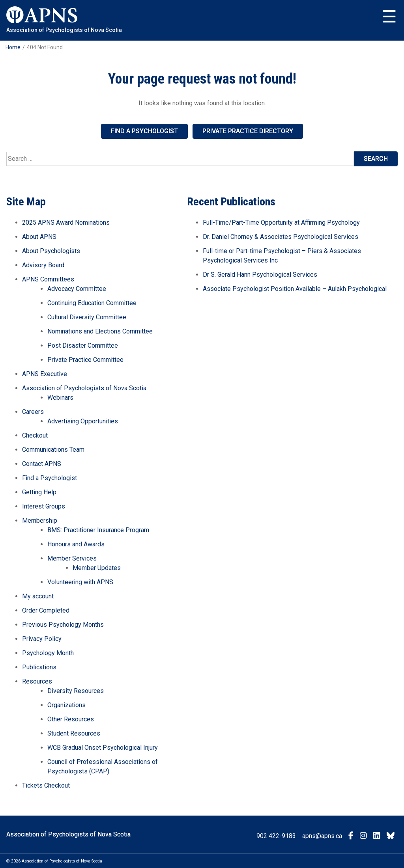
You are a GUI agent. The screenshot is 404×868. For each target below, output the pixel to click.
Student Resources (74, 733)
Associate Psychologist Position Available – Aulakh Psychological (295, 289)
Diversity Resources (76, 691)
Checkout (35, 435)
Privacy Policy (42, 639)
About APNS (39, 237)
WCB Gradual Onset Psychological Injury (103, 748)
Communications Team (53, 450)
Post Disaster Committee (83, 346)
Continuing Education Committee (92, 303)
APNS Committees (48, 279)
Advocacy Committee (77, 289)
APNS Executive (45, 374)
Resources (37, 681)
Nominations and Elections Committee (100, 331)
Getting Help (39, 492)
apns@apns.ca (322, 836)
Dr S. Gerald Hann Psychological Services (260, 275)
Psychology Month (48, 653)
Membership (40, 521)
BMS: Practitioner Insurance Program (98, 530)
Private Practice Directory (248, 131)
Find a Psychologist (144, 131)
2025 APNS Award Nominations (66, 223)
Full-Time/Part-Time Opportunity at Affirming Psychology (281, 223)
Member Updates (97, 568)
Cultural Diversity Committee (87, 317)
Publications (39, 667)
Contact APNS (42, 464)
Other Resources (71, 719)
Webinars (60, 398)
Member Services (72, 558)
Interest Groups (44, 506)
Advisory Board (43, 265)
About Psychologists (51, 251)
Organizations (66, 705)
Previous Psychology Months (63, 625)
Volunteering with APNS (80, 582)
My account (38, 596)
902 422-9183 (276, 836)
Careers (33, 412)
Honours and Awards (76, 544)
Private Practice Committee (85, 360)
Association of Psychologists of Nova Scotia (84, 388)
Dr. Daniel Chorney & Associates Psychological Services (281, 237)
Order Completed (46, 610)
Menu (389, 17)
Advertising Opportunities (83, 421)
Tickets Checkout (46, 785)
